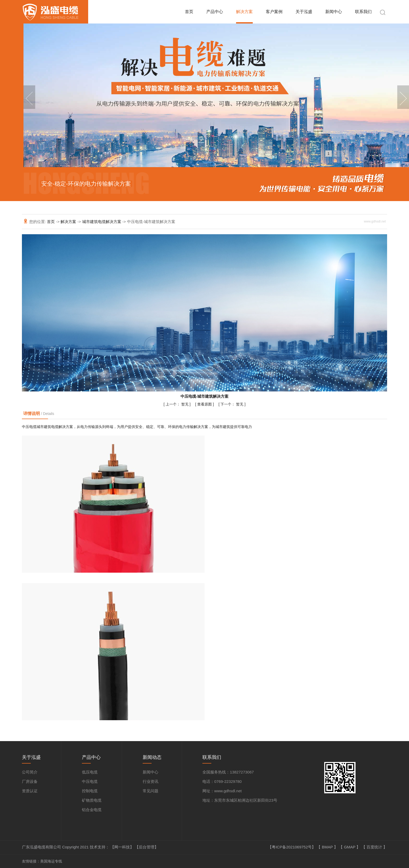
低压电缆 (90, 772)
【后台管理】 (147, 847)
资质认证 (30, 791)
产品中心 (215, 12)
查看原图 (205, 404)
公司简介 (30, 772)
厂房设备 (30, 781)
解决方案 (244, 12)
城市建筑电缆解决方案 (102, 222)
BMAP (328, 847)
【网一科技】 (123, 847)
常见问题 (151, 791)
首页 (189, 12)
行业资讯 (151, 781)
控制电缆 (90, 791)
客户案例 (274, 12)
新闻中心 (334, 12)
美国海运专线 (51, 861)
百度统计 (375, 847)
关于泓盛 (304, 12)
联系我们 (363, 12)
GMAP (350, 847)
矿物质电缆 (92, 800)
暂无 (178, 404)
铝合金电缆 (92, 810)
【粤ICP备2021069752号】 (292, 847)
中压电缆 (90, 781)
